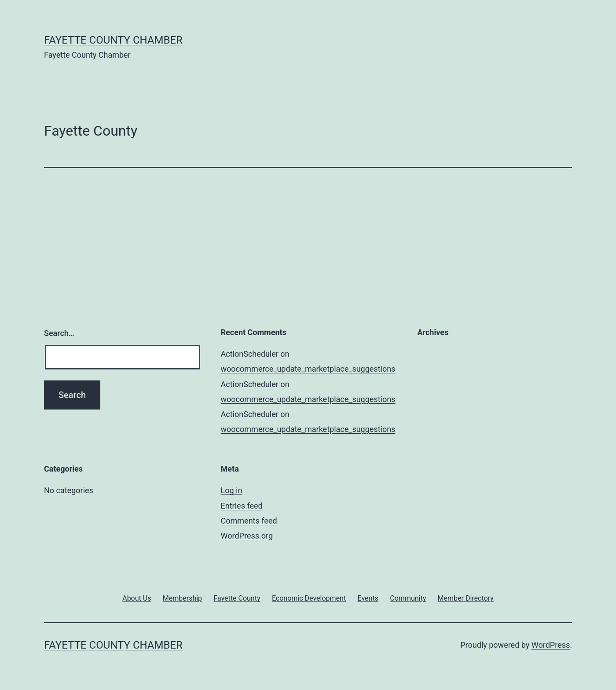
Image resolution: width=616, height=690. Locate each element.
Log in (232, 490)
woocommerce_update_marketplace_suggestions (308, 369)
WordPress (551, 645)
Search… (59, 333)
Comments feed (249, 521)
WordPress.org (247, 536)
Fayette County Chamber (113, 40)
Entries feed (242, 506)
